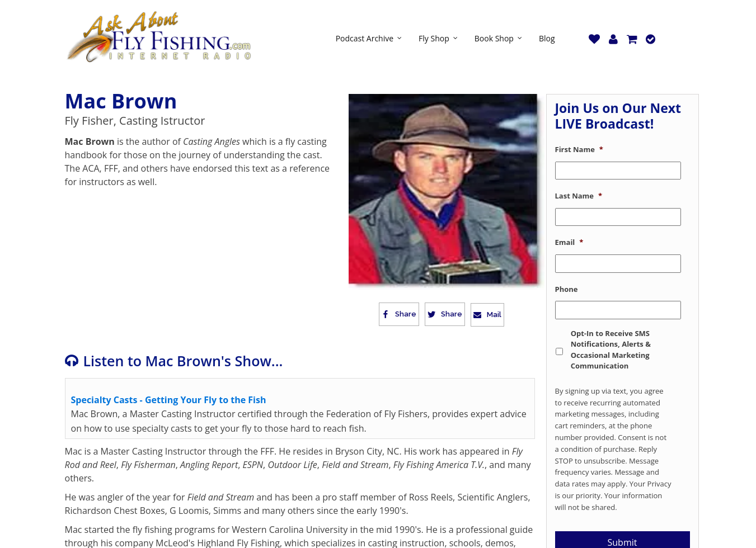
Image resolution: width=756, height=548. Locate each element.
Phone (567, 289)
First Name (579, 150)
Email (569, 242)
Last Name (579, 196)
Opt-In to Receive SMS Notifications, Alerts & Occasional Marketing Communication (611, 350)
